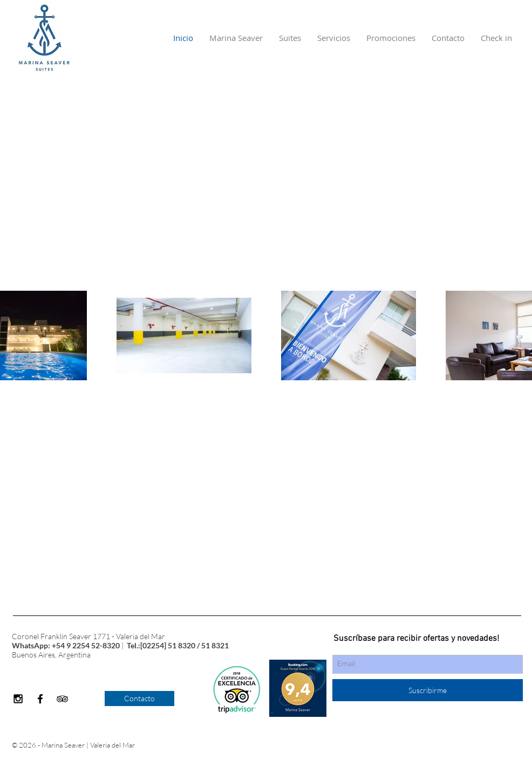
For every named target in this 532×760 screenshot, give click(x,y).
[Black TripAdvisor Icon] (62, 699)
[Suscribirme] (428, 690)
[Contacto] (139, 699)
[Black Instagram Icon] (18, 699)
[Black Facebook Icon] (40, 699)
